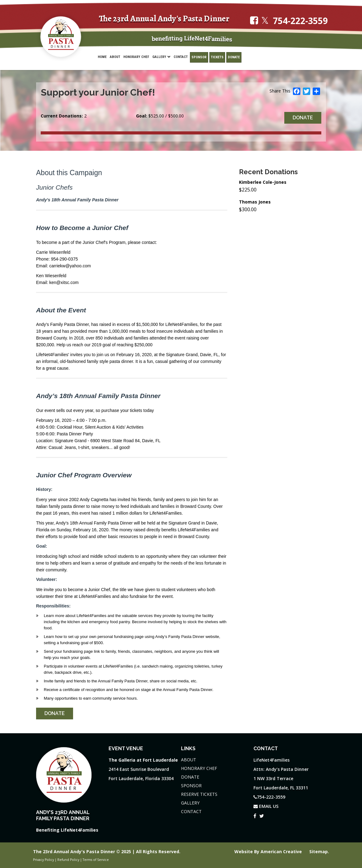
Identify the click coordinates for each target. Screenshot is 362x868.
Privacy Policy (43, 860)
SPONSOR (191, 786)
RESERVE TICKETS (199, 794)
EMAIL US (266, 806)
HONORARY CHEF (199, 768)
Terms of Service (96, 860)
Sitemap (319, 852)
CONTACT (191, 811)
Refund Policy (68, 860)
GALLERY (190, 803)
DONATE (190, 777)
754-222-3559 (300, 21)
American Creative (282, 852)
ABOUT (189, 760)
